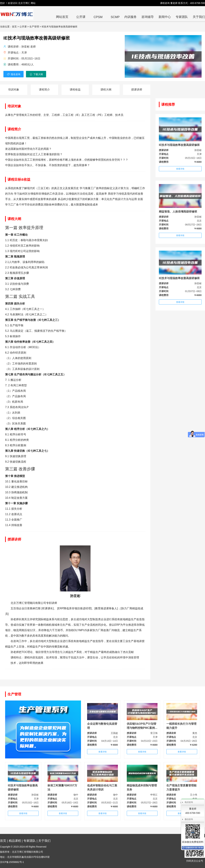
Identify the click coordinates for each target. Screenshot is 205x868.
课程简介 (44, 90)
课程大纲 (106, 90)
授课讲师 (137, 90)
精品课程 (15, 841)
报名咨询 (13, 74)
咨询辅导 (148, 17)
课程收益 (75, 90)
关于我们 (199, 17)
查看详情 (180, 169)
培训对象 (14, 90)
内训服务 (131, 17)
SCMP (115, 17)
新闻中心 (165, 17)
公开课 (81, 17)
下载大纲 (36, 74)
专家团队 (182, 17)
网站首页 (62, 17)
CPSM (98, 17)
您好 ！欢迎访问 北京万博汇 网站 (18, 3)
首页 (3, 841)
